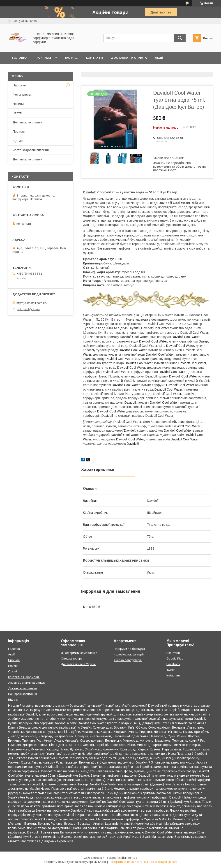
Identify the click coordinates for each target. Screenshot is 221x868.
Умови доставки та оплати (27, 683)
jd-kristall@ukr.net (28, 309)
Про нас (71, 58)
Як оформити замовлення (79, 653)
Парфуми (43, 58)
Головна (20, 58)
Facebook (173, 664)
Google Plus (175, 659)
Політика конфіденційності (160, 862)
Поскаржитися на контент (125, 862)
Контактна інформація (24, 677)
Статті (17, 113)
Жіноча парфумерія (128, 660)
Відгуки (18, 141)
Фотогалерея (22, 95)
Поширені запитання (22, 694)
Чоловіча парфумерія (129, 654)
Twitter (170, 670)
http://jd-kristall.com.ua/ (32, 303)
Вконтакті (173, 653)
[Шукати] (180, 38)
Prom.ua (132, 858)
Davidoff (90, 192)
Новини (18, 104)
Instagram (173, 675)
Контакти (94, 58)
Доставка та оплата (129, 58)
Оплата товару (72, 659)
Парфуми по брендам (129, 649)
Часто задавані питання (31, 150)
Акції (159, 58)
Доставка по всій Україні (78, 664)
